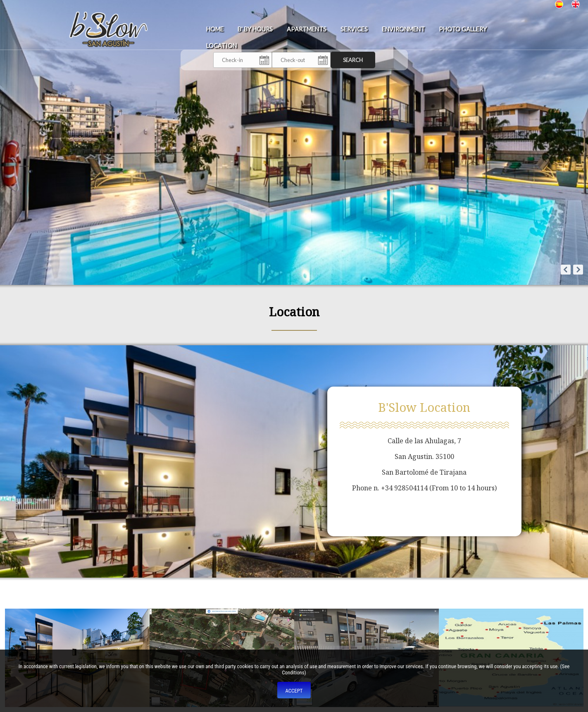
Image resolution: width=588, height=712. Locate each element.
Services (354, 29)
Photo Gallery (463, 29)
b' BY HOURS (255, 29)
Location (221, 46)
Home (215, 29)
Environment (403, 29)
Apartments (307, 29)
